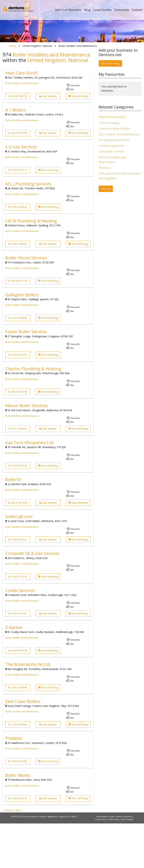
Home (12, 90)
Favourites (122, 10)
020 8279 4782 (18, 177)
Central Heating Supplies (115, 173)
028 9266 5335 (18, 325)
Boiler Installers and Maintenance (22, 128)
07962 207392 (18, 399)
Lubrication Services (112, 196)
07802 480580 (18, 732)
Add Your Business (68, 10)
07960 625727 (18, 843)
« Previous (9, 855)
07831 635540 (18, 436)
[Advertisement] (120, 262)
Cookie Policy (114, 864)
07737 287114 (18, 215)
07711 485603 (18, 473)
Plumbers (105, 212)
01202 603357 (18, 584)
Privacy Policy (101, 864)
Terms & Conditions (124, 861)
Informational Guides (105, 861)
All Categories (73, 73)
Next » (19, 855)
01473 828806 (18, 362)
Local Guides (102, 10)
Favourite (73, 130)
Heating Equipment (111, 190)
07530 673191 (18, 658)
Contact (137, 10)
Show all (106, 233)
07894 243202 (18, 806)
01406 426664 (18, 288)
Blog (87, 10)
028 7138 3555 (18, 547)
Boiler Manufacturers (112, 162)
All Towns (25, 73)
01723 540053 (18, 769)
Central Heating (109, 167)
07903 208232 (18, 252)
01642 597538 (18, 695)
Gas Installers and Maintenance (119, 179)
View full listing (78, 141)
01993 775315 (18, 621)
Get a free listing (110, 108)
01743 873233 (18, 510)
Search (118, 67)
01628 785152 (18, 141)
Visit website (48, 141)
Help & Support (127, 864)
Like (70, 134)
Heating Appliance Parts (114, 184)
